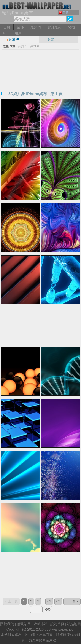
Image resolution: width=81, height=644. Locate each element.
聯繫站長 (24, 624)
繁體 (64, 12)
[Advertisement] (41, 82)
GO (48, 610)
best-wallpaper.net (59, 629)
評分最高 (54, 27)
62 (58, 601)
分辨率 (11, 39)
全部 (20, 27)
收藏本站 (41, 624)
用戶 (18, 33)
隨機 (71, 27)
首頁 (7, 27)
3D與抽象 (33, 46)
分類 (48, 39)
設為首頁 (57, 624)
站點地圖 (74, 624)
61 (49, 601)
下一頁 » (72, 601)
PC (6, 33)
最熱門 (36, 27)
